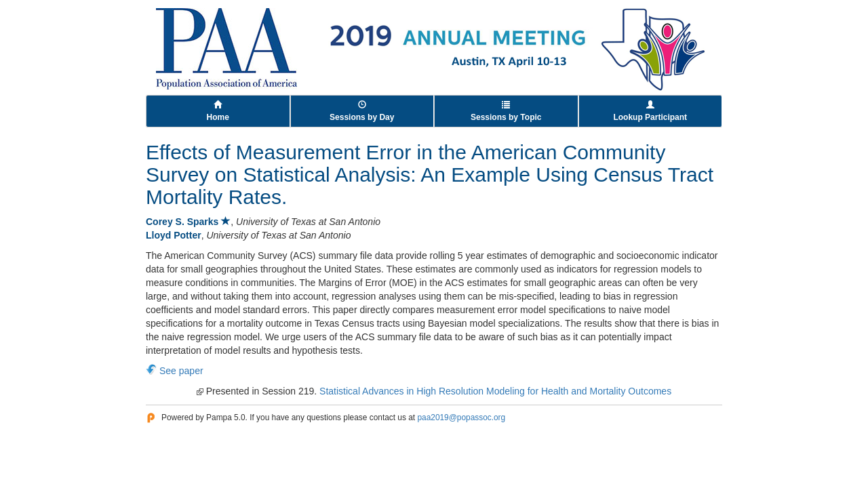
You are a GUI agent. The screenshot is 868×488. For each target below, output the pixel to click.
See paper (181, 371)
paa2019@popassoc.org (461, 418)
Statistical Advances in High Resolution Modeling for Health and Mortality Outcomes (495, 391)
